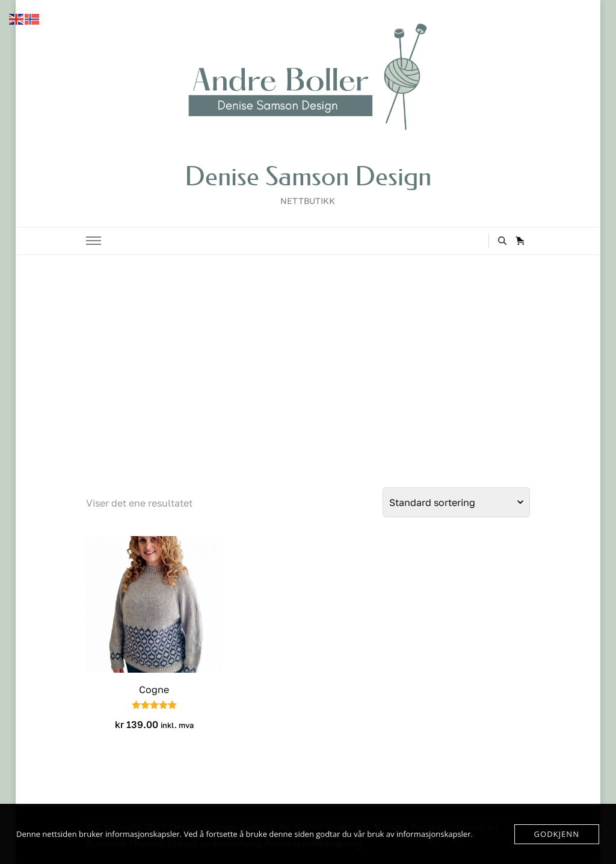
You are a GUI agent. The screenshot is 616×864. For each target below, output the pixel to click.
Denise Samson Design (308, 176)
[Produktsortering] (456, 502)
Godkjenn (557, 834)
